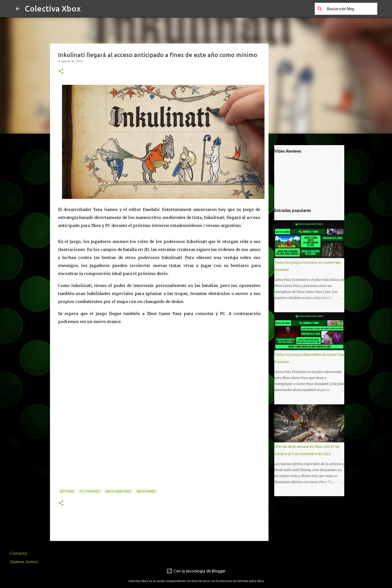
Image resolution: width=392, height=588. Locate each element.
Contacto (18, 553)
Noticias (67, 491)
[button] (61, 71)
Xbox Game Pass (118, 491)
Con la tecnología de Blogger (196, 571)
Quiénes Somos (24, 562)
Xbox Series (146, 491)
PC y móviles (90, 491)
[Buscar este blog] (351, 9)
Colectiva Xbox (53, 9)
